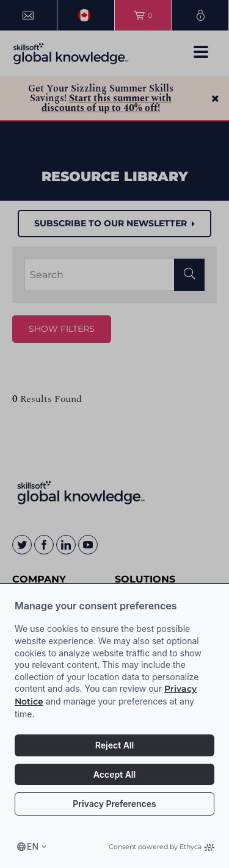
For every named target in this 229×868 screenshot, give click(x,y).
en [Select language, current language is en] (33, 846)
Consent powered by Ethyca (162, 847)
